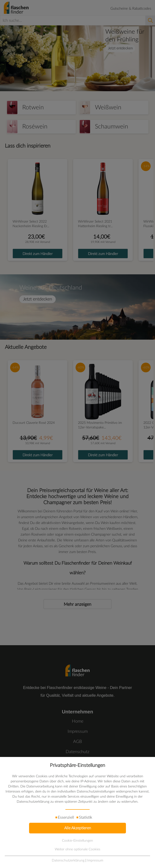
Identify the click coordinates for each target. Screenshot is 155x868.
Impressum (95, 861)
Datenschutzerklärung (68, 861)
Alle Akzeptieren (78, 828)
